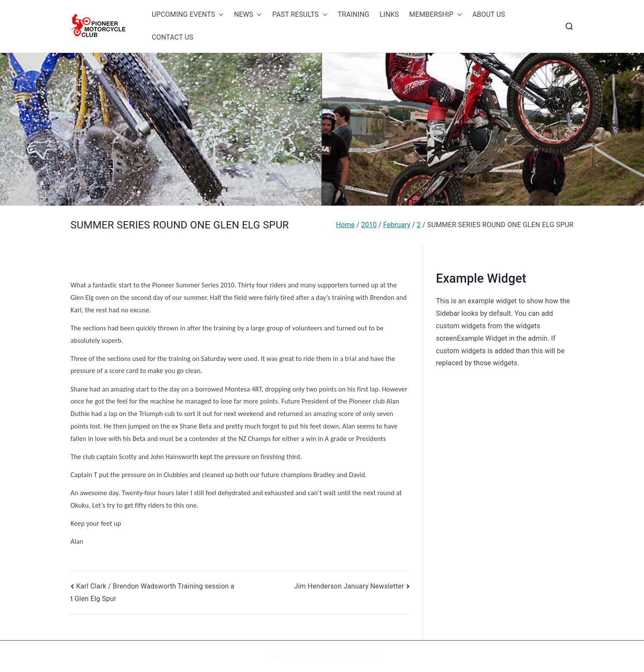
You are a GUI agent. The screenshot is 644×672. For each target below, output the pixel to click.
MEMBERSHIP (436, 15)
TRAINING (354, 14)
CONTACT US (173, 37)
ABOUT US (489, 14)
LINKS (389, 14)
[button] (219, 15)
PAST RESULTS (300, 15)
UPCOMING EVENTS (188, 15)
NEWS (248, 15)
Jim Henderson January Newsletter (349, 586)
